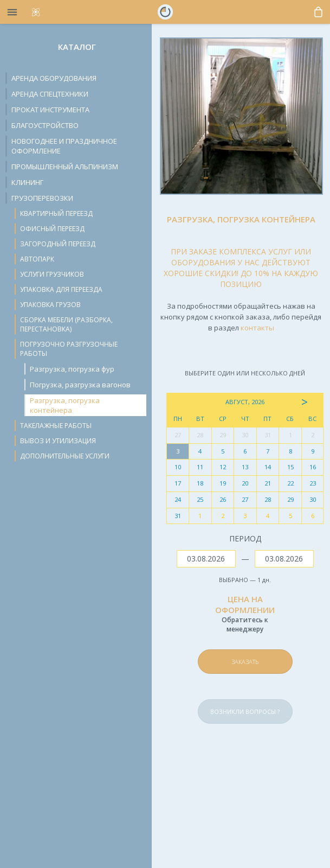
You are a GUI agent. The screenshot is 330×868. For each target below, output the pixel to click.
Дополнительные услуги (65, 456)
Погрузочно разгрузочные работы (69, 349)
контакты (257, 328)
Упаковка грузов (50, 305)
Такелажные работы (56, 426)
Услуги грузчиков (52, 274)
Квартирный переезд (56, 213)
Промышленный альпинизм (65, 167)
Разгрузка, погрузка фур (72, 369)
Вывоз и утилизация (58, 441)
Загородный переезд (58, 244)
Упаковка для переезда (61, 289)
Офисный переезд (52, 229)
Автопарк (37, 259)
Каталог (77, 47)
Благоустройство (45, 125)
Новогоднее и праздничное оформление (64, 146)
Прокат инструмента (50, 110)
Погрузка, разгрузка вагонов (80, 385)
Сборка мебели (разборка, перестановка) (66, 324)
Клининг (27, 182)
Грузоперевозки (42, 198)
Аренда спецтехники (50, 94)
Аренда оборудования (54, 78)
